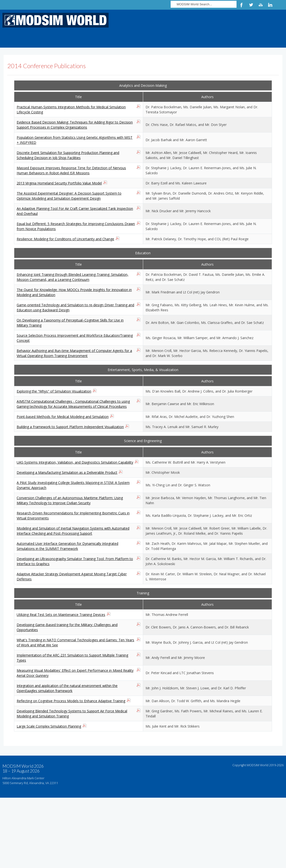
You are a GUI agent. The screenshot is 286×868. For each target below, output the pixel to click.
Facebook (241, 5)
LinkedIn (270, 5)
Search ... (171, 0)
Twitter (251, 5)
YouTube (261, 5)
